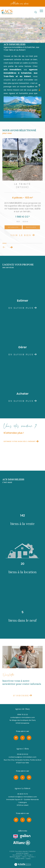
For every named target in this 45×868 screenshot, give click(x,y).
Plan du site (28, 855)
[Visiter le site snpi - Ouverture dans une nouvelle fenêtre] (16, 836)
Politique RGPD (19, 859)
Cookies (28, 859)
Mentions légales (15, 857)
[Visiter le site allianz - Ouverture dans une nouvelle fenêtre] (22, 843)
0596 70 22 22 (23, 715)
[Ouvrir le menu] (41, 11)
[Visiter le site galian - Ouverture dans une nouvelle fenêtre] (25, 836)
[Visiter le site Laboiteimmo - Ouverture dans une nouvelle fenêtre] (23, 863)
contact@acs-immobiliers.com (23, 717)
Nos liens (31, 857)
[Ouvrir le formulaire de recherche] (36, 12)
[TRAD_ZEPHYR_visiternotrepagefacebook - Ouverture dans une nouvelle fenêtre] (16, 738)
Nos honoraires (17, 855)
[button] (11, 247)
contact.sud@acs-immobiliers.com (22, 757)
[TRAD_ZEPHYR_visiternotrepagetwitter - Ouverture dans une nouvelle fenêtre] (23, 738)
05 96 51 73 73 (23, 794)
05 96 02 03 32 (23, 754)
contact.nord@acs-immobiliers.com (23, 797)
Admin (25, 857)
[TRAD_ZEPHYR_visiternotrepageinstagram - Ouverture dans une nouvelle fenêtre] (29, 738)
